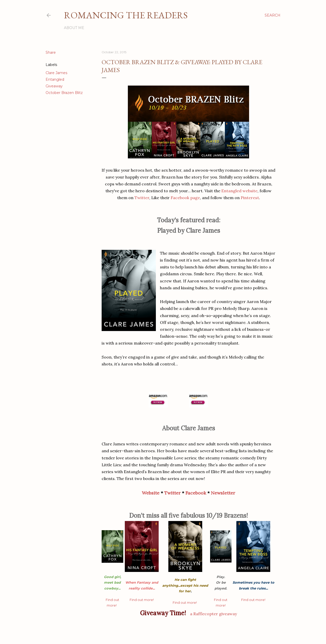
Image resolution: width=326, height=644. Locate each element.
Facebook (196, 493)
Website (151, 493)
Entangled (55, 79)
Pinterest (250, 198)
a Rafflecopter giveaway (213, 614)
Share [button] (51, 52)
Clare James (56, 73)
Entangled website (239, 191)
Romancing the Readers (126, 15)
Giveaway (54, 86)
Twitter (142, 198)
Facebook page (185, 198)
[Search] (273, 15)
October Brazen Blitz (64, 93)
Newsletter (223, 493)
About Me (74, 28)
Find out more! (142, 600)
